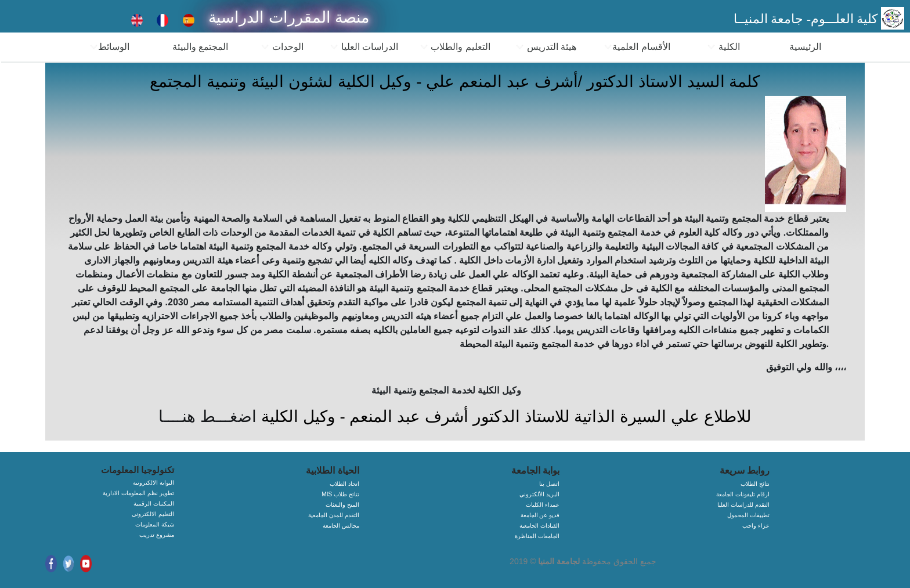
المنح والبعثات (342, 505)
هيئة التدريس (546, 47)
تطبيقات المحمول (748, 515)
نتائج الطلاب (755, 484)
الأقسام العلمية (637, 47)
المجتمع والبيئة (200, 47)
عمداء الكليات (543, 505)
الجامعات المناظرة (537, 536)
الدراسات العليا (364, 47)
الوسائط (109, 47)
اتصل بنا (549, 484)
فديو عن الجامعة (540, 515)
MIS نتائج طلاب (340, 494)
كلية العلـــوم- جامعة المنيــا (807, 19)
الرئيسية (805, 47)
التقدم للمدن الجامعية (334, 515)
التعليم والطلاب (455, 47)
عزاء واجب (756, 526)
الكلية (723, 47)
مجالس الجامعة (341, 526)
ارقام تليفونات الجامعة (743, 494)
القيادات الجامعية (539, 526)
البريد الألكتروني (539, 494)
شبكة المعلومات (155, 524)
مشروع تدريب (157, 535)
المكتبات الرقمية (154, 504)
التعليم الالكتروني (153, 514)
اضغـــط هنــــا (207, 416)
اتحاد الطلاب (344, 484)
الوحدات (282, 47)
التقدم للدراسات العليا (743, 505)
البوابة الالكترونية (154, 483)
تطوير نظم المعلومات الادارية (138, 493)
